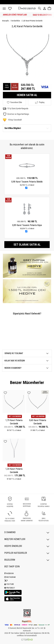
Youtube (9, 584)
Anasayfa (6, 21)
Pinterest (10, 588)
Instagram (10, 577)
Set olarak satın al (27, 245)
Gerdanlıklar (16, 21)
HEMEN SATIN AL (27, 95)
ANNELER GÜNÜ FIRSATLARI (15, 15)
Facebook (9, 573)
